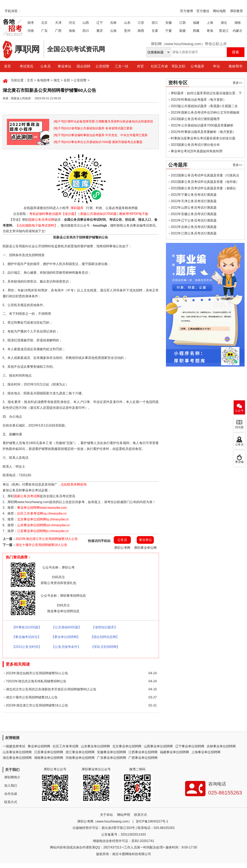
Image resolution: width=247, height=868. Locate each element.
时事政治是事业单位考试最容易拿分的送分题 (203, 138)
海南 (72, 31)
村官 (141, 66)
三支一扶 (122, 66)
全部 (67, 80)
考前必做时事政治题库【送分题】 (53, 214)
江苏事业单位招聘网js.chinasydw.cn (43, 531)
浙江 (155, 23)
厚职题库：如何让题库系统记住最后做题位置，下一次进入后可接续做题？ (206, 94)
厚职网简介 (12, 777)
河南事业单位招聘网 (80, 758)
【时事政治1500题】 (27, 627)
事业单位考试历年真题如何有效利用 (197, 151)
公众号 (239, 411)
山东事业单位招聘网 (95, 746)
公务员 (45, 66)
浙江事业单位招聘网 (80, 752)
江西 (182, 23)
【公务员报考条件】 (66, 647)
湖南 (238, 23)
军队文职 (178, 66)
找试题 (239, 427)
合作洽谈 (11, 794)
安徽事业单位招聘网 (112, 752)
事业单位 (65, 66)
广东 (44, 31)
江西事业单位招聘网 (143, 752)
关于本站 (106, 815)
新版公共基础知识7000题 (98, 214)
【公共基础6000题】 (67, 627)
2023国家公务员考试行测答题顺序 (195, 119)
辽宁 (100, 23)
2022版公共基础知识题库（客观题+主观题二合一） (204, 107)
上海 (210, 23)
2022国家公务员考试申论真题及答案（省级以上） (203, 189)
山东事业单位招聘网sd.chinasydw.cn (43, 525)
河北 (72, 23)
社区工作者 (159, 66)
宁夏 (169, 31)
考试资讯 (26, 66)
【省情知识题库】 (104, 627)
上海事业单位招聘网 (206, 752)
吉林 (113, 23)
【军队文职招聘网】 (105, 647)
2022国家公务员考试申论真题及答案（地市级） (205, 182)
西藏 (196, 31)
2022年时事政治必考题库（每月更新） (199, 100)
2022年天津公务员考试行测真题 (194, 201)
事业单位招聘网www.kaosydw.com (42, 508)
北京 (44, 23)
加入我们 (11, 786)
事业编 (239, 462)
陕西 (141, 31)
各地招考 (43, 80)
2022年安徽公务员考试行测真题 (194, 214)
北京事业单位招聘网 (127, 746)
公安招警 (102, 66)
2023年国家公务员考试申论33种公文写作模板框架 (205, 113)
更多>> (238, 83)
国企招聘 (83, 66)
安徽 (169, 23)
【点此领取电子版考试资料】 (36, 225)
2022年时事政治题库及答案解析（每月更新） (203, 132)
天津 (58, 23)
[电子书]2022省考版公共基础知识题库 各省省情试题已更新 (93, 128)
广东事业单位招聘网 (112, 758)
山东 (127, 23)
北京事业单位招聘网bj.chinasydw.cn (43, 519)
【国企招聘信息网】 (105, 637)
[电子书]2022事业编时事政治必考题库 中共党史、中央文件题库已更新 (101, 135)
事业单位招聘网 (39, 746)
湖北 (224, 23)
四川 (86, 31)
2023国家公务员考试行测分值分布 (195, 145)
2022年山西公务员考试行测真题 (194, 208)
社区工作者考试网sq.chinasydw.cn (42, 513)
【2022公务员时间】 (27, 647)
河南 (31, 31)
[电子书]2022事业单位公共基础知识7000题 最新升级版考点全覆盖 (98, 142)
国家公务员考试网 (41, 220)
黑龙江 (224, 31)
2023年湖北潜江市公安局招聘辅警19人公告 (47, 539)
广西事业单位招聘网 (143, 758)
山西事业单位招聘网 (158, 746)
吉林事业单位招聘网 (221, 746)
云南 (113, 31)
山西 (86, 23)
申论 (217, 66)
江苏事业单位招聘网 (49, 752)
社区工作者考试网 (66, 746)
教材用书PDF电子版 (134, 214)
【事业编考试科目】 (26, 637)
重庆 (100, 31)
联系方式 (11, 802)
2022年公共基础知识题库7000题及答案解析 (202, 125)
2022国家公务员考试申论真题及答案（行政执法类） (205, 176)
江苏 (141, 23)
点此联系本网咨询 (74, 484)
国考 (31, 23)
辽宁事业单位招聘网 (190, 746)
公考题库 (197, 66)
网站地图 (219, 11)
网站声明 (124, 815)
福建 (196, 23)
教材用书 (236, 66)
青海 (210, 31)
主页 (30, 80)
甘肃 (155, 31)
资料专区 (178, 83)
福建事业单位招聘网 (174, 752)
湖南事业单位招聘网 (49, 758)
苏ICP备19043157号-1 (152, 821)
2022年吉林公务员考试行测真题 (194, 227)
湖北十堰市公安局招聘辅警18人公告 (42, 545)
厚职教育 (237, 11)
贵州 (127, 31)
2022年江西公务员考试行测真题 (194, 233)
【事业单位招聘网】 (66, 637)
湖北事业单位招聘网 (17, 758)
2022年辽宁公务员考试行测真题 (194, 220)
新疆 (182, 31)
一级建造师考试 (14, 746)
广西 (58, 31)
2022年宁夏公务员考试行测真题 (194, 195)
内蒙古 (238, 31)
